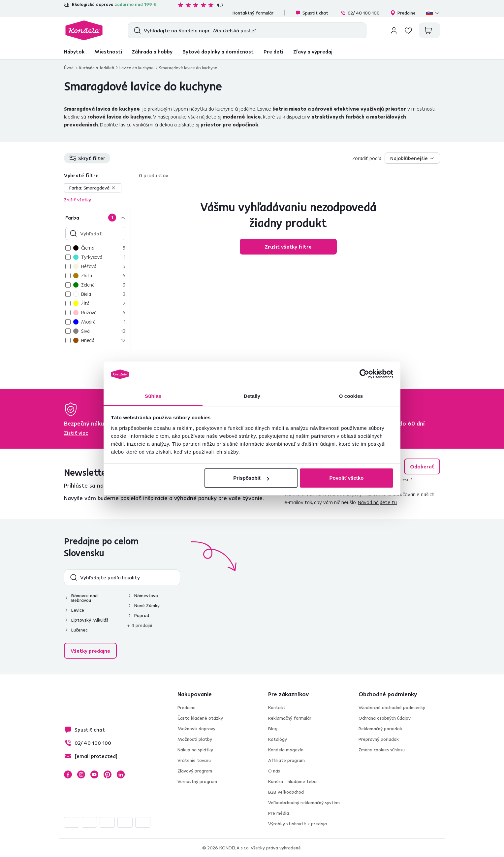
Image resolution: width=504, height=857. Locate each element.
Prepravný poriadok (379, 739)
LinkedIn (121, 774)
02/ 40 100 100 (360, 13)
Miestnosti (108, 51)
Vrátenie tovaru (194, 760)
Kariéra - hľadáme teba (292, 781)
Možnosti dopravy (196, 729)
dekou (166, 124)
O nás (274, 771)
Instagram (81, 774)
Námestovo (146, 596)
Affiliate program (286, 760)
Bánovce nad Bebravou (84, 598)
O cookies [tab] (351, 396)
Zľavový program (195, 771)
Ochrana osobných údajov (385, 718)
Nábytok (74, 51)
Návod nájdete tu (377, 502)
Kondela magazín (286, 750)
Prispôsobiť (251, 478)
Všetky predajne (90, 651)
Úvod (69, 68)
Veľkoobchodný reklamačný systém (304, 803)
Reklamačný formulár (290, 718)
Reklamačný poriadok (380, 729)
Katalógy (278, 739)
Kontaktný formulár (253, 13)
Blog (273, 729)
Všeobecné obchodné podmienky (392, 707)
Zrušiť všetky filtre (288, 247)
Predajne (403, 13)
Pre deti (273, 51)
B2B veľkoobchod (286, 792)
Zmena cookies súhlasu (382, 750)
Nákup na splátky (195, 750)
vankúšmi (143, 124)
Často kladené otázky (200, 718)
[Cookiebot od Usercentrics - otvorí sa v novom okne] (364, 374)
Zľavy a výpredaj (313, 51)
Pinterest (108, 774)
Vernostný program (197, 781)
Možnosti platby (195, 739)
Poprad (142, 615)
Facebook (68, 774)
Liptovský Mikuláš (90, 620)
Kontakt (277, 707)
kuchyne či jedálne (235, 109)
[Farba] (97, 217)
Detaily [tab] (252, 396)
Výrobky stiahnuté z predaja (298, 824)
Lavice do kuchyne (137, 68)
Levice (78, 610)
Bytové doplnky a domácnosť (218, 51)
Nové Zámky (147, 605)
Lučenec (79, 630)
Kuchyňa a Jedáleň (96, 68)
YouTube (94, 774)
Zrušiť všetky (78, 200)
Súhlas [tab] (153, 396)
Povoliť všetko (346, 478)
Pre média (279, 813)
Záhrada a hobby (152, 51)
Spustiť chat (312, 13)
